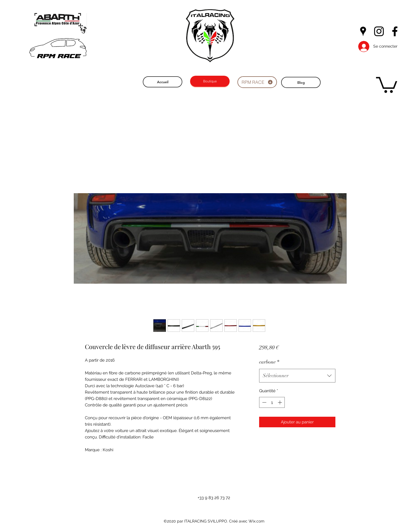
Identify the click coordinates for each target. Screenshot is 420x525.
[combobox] (297, 376)
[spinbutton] (272, 402)
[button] (387, 84)
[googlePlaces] (363, 31)
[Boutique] (210, 81)
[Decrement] (264, 402)
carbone (269, 362)
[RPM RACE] (257, 82)
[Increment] (280, 402)
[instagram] (379, 31)
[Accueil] (163, 82)
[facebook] (395, 31)
